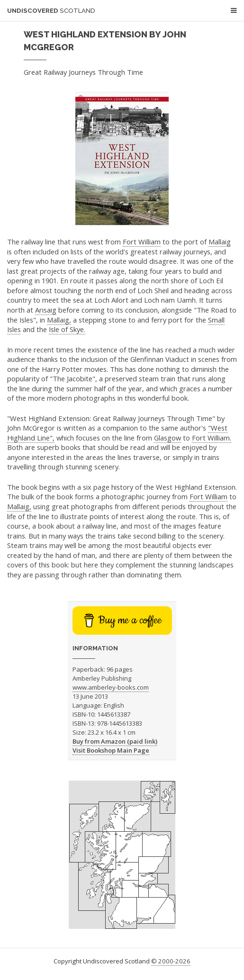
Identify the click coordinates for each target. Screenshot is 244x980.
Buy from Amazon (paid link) (115, 741)
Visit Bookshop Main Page (111, 750)
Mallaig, (59, 320)
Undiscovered (51, 11)
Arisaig (46, 310)
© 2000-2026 (171, 961)
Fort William (142, 242)
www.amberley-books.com (111, 687)
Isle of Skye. (67, 329)
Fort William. (212, 438)
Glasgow (167, 438)
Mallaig (220, 242)
